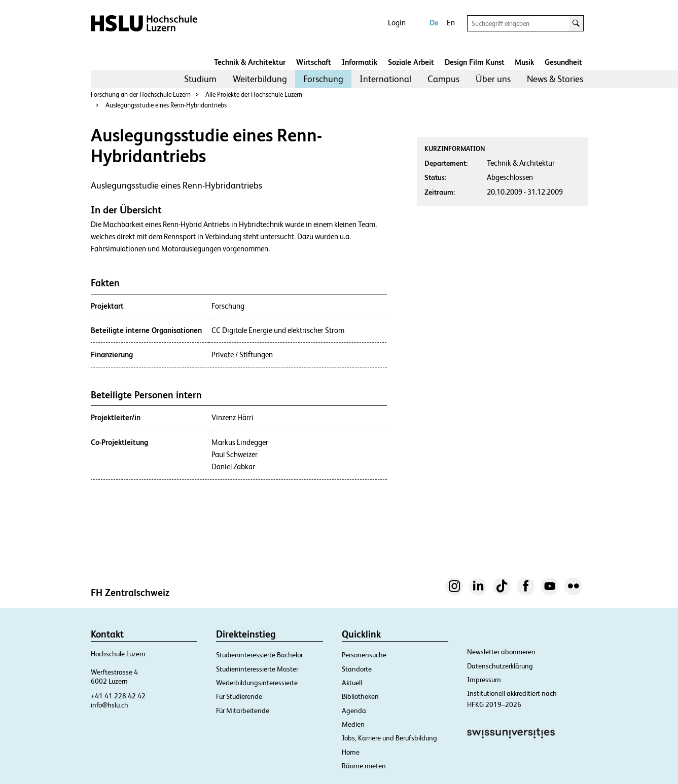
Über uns (493, 79)
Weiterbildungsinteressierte (257, 683)
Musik (524, 62)
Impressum (484, 680)
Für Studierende (239, 696)
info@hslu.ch (110, 705)
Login (397, 23)
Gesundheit (563, 62)
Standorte (357, 669)
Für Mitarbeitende (243, 711)
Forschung (323, 79)
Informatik (360, 62)
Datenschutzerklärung (500, 666)
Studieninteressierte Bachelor (259, 655)
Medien (353, 724)
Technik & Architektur (250, 62)
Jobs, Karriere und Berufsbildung (389, 738)
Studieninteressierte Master (257, 669)
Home (351, 752)
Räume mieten (364, 766)
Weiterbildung (260, 79)
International (385, 79)
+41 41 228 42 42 (118, 696)
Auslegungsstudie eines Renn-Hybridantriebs (166, 105)
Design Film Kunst (475, 62)
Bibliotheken (360, 696)
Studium (200, 79)
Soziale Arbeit (411, 62)
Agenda (354, 711)
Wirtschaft (314, 62)
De (434, 23)
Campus (443, 79)
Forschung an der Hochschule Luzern (141, 95)
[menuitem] (200, 79)
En (451, 23)
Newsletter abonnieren (501, 652)
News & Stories (555, 79)
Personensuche (364, 655)
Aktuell (352, 683)
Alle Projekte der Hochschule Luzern (254, 95)
